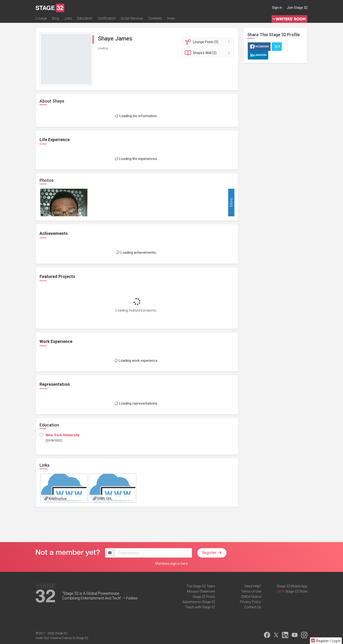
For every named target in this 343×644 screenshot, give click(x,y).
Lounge (41, 18)
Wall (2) (209, 53)
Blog (56, 18)
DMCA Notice (251, 597)
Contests (155, 18)
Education (85, 18)
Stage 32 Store (296, 591)
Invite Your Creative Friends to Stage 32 (62, 638)
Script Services (132, 18)
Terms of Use (251, 591)
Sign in (277, 8)
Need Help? (253, 586)
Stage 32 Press (204, 597)
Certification (107, 18)
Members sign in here (171, 564)
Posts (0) (209, 42)
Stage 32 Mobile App (292, 586)
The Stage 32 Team (201, 586)
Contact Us (253, 607)
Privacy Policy (250, 602)
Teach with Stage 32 (200, 607)
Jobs (68, 18)
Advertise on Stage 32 (199, 602)
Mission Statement (201, 591)
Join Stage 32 (297, 8)
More (231, 203)
